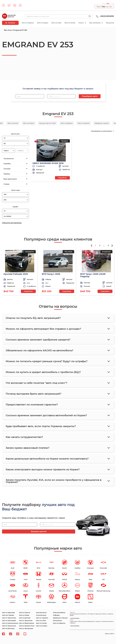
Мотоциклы (57, 621)
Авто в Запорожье (26, 628)
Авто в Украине (28, 23)
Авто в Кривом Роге (27, 626)
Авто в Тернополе (9, 626)
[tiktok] (9, 5)
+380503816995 (105, 16)
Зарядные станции (60, 618)
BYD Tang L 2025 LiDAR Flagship (93, 275)
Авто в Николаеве (9, 621)
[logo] (9, 16)
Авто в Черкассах (26, 621)
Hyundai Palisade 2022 (16, 274)
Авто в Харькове (8, 613)
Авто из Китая (70, 23)
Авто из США (56, 23)
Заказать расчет (39, 531)
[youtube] (20, 5)
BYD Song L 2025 (51, 274)
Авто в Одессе (25, 613)
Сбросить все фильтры (12, 223)
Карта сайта (109, 634)
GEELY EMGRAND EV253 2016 (48, 163)
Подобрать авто (90, 96)
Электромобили (59, 613)
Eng (103, 3)
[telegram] (3, 5)
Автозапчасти (41, 613)
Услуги (81, 23)
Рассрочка (110, 23)
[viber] (18, 634)
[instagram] (15, 5)
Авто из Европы (59, 623)
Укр (113, 3)
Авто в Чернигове (9, 618)
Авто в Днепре (25, 618)
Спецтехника (41, 615)
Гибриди (56, 615)
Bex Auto (8, 30)
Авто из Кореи (43, 23)
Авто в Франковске (27, 623)
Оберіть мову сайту (104, 7)
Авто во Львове (8, 615)
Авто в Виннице (8, 628)
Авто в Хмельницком (10, 623)
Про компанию (95, 23)
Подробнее (62, 178)
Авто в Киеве (24, 615)
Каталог (10, 23)
